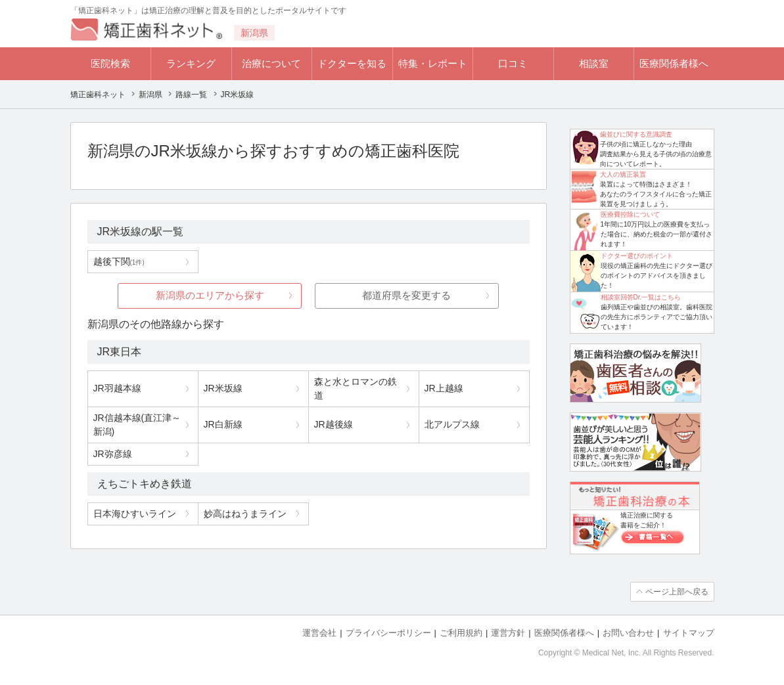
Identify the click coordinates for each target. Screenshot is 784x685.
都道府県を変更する (406, 295)
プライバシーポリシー (388, 633)
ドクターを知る (352, 63)
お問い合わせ (628, 633)
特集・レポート (433, 63)
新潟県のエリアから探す (210, 295)
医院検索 (110, 63)
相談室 (594, 63)
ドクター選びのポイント (637, 256)
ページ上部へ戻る (677, 592)
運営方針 (508, 633)
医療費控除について (630, 214)
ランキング (191, 63)
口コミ (513, 63)
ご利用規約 (461, 633)
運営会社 (319, 633)
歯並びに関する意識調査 (636, 134)
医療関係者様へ (674, 63)
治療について (271, 63)
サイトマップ (689, 633)
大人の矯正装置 (623, 174)
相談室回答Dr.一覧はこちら (641, 297)
